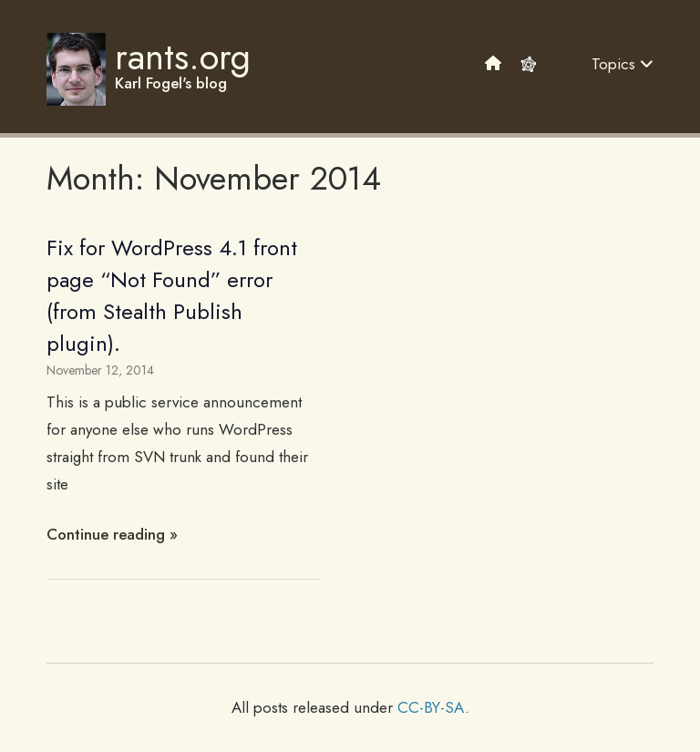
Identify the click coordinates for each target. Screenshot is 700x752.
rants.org (183, 57)
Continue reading (106, 534)
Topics (623, 64)
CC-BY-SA (431, 707)
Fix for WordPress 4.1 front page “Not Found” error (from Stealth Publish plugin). (172, 295)
